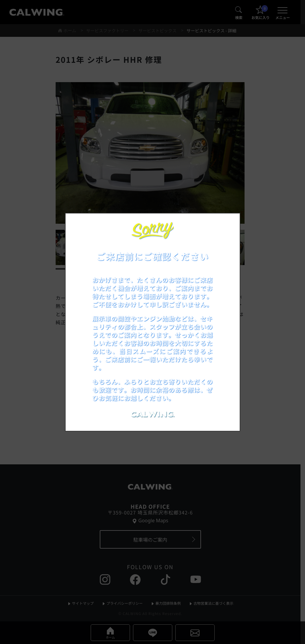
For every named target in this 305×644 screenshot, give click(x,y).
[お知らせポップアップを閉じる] (227, 224)
